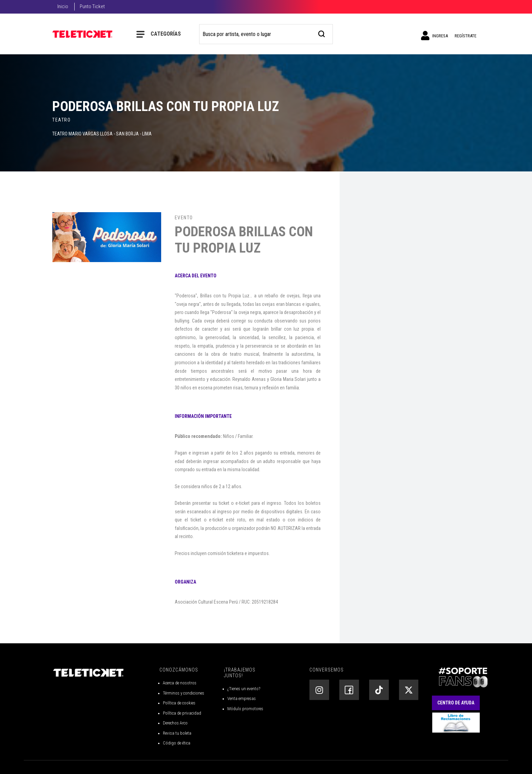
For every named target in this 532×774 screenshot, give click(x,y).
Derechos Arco (175, 723)
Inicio (63, 6)
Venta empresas (242, 698)
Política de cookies (179, 703)
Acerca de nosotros (180, 683)
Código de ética (177, 743)
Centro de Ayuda (456, 703)
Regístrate (465, 36)
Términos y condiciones (184, 693)
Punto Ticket (92, 6)
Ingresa (434, 36)
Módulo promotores (245, 709)
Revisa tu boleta (177, 733)
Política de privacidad (182, 713)
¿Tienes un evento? (244, 689)
